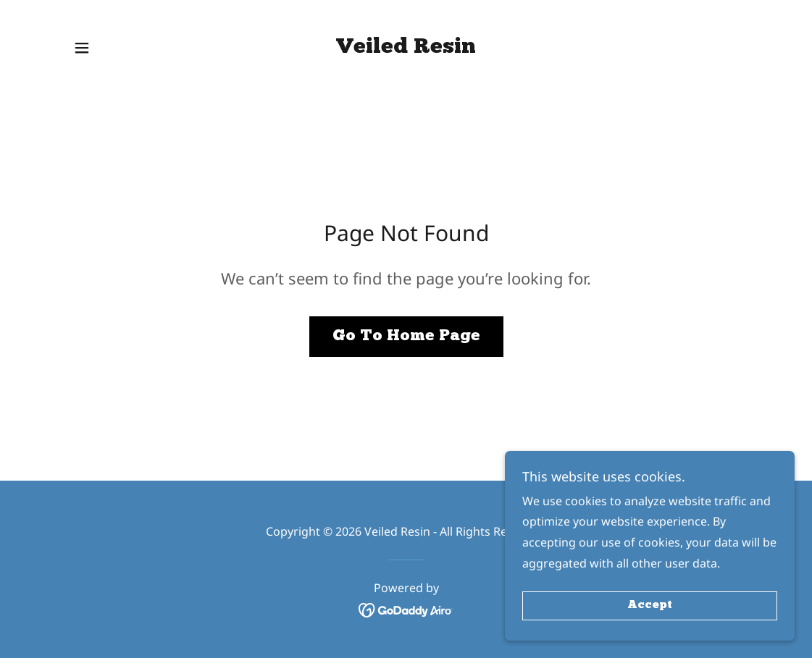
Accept (650, 606)
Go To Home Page (406, 336)
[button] (82, 48)
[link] (406, 48)
